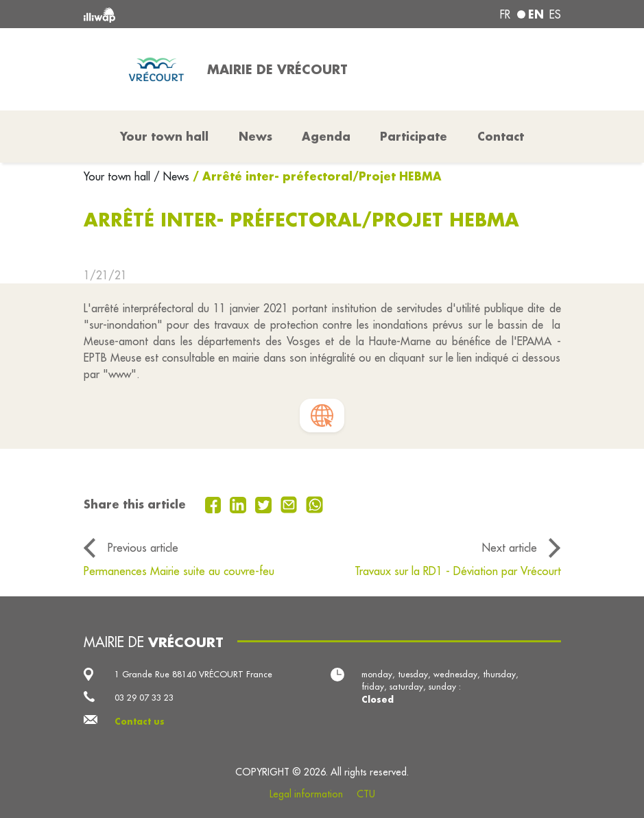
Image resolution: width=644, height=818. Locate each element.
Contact (501, 136)
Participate (414, 136)
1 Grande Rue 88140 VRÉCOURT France (193, 674)
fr (505, 14)
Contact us (140, 721)
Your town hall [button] (164, 136)
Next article (510, 547)
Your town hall (119, 176)
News (255, 136)
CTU (366, 794)
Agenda (326, 136)
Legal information (306, 794)
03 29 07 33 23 (144, 697)
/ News (171, 176)
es (555, 14)
